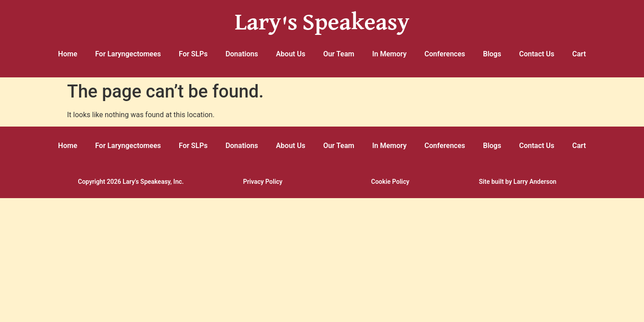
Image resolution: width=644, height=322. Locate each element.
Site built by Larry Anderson (518, 182)
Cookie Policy (390, 182)
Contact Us (537, 54)
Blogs (492, 54)
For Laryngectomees (128, 54)
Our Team (339, 54)
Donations (242, 54)
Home (68, 54)
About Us (291, 54)
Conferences (445, 54)
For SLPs (193, 54)
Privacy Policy (263, 182)
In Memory (389, 54)
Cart (579, 54)
